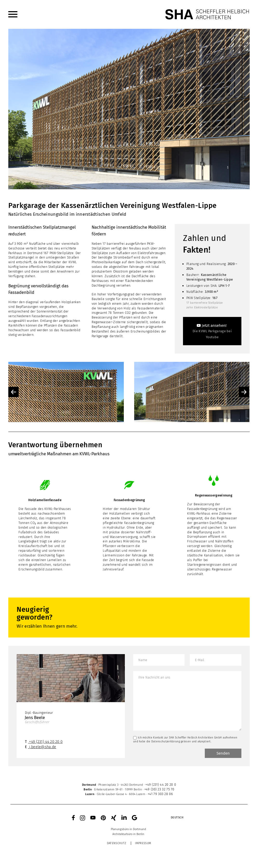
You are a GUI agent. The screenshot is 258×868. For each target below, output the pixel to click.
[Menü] (13, 14)
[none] (165, 818)
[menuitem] (13, 14)
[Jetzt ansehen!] (212, 331)
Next (244, 392)
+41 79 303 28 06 (160, 794)
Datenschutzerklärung (166, 741)
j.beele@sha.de (43, 747)
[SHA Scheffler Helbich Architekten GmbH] (207, 14)
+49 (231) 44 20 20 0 (46, 742)
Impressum (143, 843)
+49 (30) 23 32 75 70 (159, 789)
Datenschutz (117, 843)
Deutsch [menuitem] (177, 818)
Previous (13, 392)
